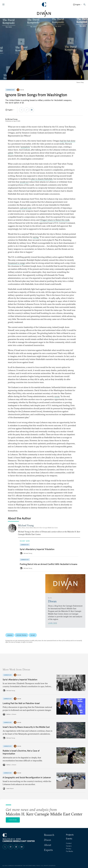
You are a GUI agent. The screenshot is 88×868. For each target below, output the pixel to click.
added (10, 153)
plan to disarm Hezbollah (42, 179)
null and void (26, 208)
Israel (33, 635)
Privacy (69, 849)
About (48, 845)
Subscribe (13, 820)
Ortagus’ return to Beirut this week (55, 220)
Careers (69, 846)
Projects (70, 835)
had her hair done (68, 141)
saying (36, 237)
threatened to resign (16, 263)
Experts (48, 850)
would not (24, 182)
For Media (69, 851)
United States (21, 635)
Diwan (22, 90)
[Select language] (78, 5)
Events (69, 839)
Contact (69, 843)
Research (49, 835)
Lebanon (10, 635)
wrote (57, 396)
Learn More (53, 623)
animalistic (25, 147)
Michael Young (12, 119)
